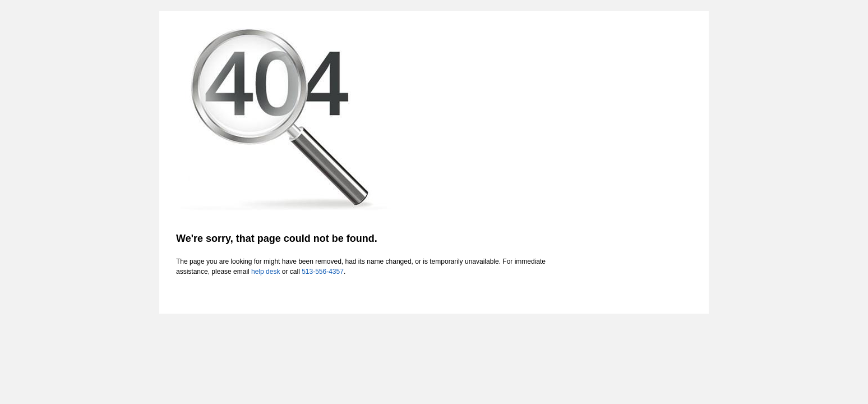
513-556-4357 (323, 272)
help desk (266, 272)
